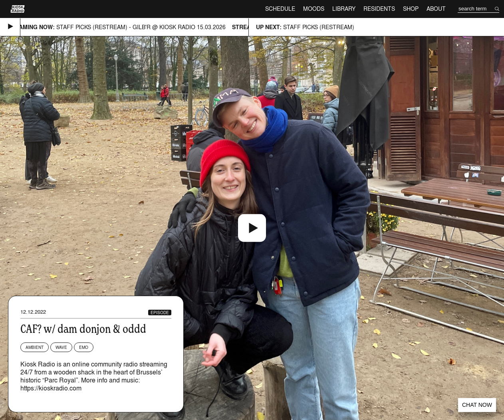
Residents (379, 9)
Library (344, 9)
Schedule (280, 9)
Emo (84, 347)
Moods (314, 9)
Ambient (35, 347)
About (436, 9)
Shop (411, 9)
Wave (61, 347)
